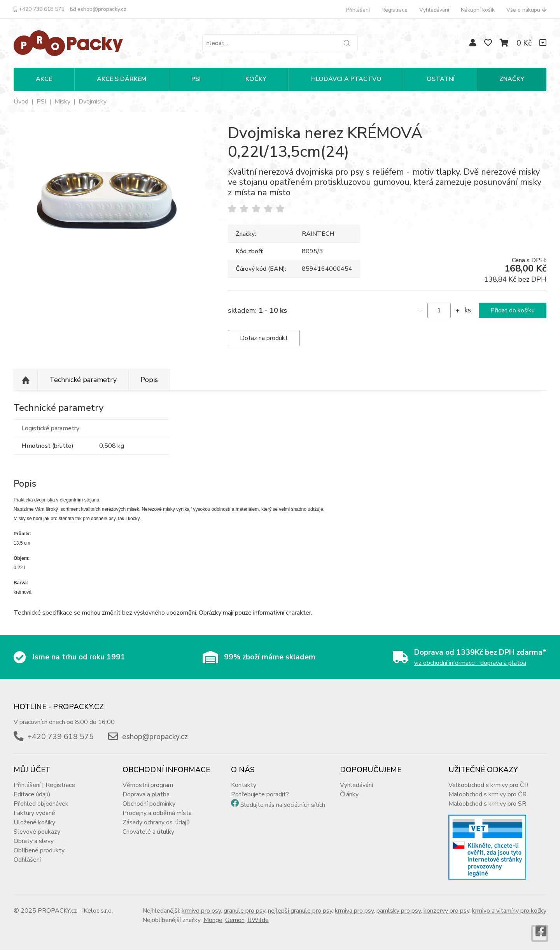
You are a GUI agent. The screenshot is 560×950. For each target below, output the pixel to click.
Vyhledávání (434, 10)
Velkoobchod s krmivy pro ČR (488, 785)
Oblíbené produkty (39, 850)
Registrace (395, 10)
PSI (196, 79)
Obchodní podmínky (149, 804)
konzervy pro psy (446, 911)
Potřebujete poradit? (260, 794)
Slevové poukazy (37, 832)
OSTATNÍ (441, 79)
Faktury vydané (34, 813)
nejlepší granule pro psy (300, 911)
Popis (149, 380)
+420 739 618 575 (39, 9)
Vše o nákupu (526, 10)
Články (349, 794)
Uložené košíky (34, 822)
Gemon (235, 920)
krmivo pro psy (201, 911)
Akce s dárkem (122, 79)
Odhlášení (27, 860)
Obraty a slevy (34, 841)
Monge (213, 920)
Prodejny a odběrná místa (157, 813)
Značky (512, 79)
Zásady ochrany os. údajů (156, 822)
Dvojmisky (93, 102)
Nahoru (26, 380)
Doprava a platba (146, 794)
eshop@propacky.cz (98, 9)
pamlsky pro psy (399, 911)
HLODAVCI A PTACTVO (346, 79)
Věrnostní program (148, 785)
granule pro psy (244, 911)
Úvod (21, 102)
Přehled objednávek (41, 804)
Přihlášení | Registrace (44, 785)
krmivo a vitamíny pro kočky (509, 911)
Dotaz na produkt (264, 338)
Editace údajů (32, 794)
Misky (62, 102)
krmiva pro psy (354, 911)
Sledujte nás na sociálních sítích (283, 805)
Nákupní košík (478, 10)
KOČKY (256, 79)
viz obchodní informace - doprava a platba (470, 663)
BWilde (258, 920)
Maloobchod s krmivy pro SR (487, 804)
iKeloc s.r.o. (98, 911)
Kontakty (244, 785)
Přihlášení (358, 10)
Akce (44, 79)
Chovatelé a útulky (148, 832)
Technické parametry (83, 380)
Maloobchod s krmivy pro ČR (487, 794)
